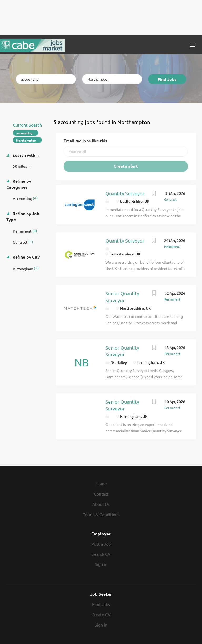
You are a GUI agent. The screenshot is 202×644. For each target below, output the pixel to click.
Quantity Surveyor (125, 193)
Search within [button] (25, 155)
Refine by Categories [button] (19, 184)
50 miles (20, 166)
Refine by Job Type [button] (23, 216)
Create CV (101, 614)
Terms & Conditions (101, 514)
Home (101, 483)
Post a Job (101, 544)
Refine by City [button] (26, 257)
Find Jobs (167, 79)
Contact (101, 494)
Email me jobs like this (85, 141)
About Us (101, 504)
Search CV (101, 554)
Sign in (101, 564)
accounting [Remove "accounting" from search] (24, 133)
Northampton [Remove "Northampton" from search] (26, 140)
